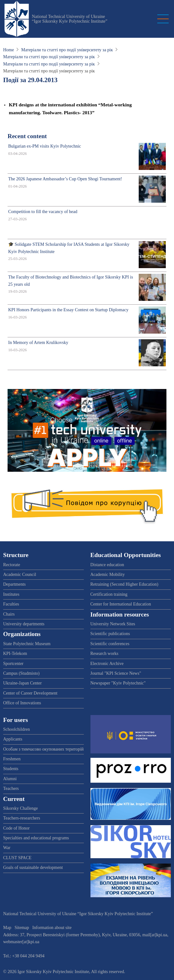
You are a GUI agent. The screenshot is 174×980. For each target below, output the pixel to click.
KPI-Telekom (15, 653)
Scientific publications (110, 634)
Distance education (107, 565)
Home (9, 50)
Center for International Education (121, 604)
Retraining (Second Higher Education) (125, 584)
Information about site (52, 928)
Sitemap (22, 928)
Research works (104, 653)
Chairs (9, 614)
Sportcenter (13, 664)
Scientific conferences (110, 644)
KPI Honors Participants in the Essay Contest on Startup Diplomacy (68, 310)
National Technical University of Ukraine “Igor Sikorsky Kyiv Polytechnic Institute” (70, 19)
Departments (14, 584)
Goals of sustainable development (33, 867)
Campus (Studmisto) (21, 673)
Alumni (10, 779)
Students (11, 769)
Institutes (11, 594)
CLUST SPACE (17, 858)
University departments (24, 624)
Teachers (11, 789)
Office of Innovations (22, 703)
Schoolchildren (17, 729)
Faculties (11, 604)
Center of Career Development (30, 693)
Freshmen (12, 759)
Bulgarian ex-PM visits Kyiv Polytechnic (45, 146)
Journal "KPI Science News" (116, 673)
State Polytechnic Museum (27, 644)
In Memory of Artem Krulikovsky (38, 343)
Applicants (13, 739)
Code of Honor (16, 828)
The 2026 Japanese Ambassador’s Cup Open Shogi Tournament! (65, 179)
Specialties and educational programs (36, 838)
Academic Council (20, 574)
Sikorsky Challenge (20, 808)
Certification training (109, 594)
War (7, 848)
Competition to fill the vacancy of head (43, 212)
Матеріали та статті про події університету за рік (67, 50)
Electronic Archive (107, 664)
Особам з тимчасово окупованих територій (43, 749)
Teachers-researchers (22, 818)
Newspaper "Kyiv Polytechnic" (118, 683)
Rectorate (12, 565)
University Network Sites (113, 624)
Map (7, 928)
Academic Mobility (108, 574)
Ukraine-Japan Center (22, 683)
